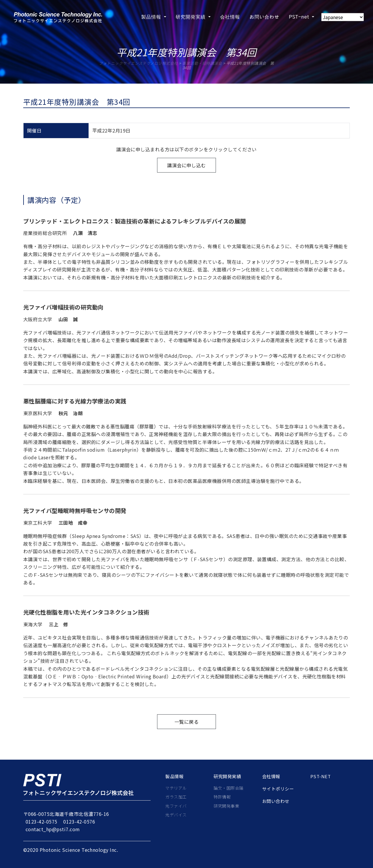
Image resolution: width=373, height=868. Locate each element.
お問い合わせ (276, 801)
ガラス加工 (176, 797)
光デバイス (176, 815)
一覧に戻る (186, 722)
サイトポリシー (278, 789)
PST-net (320, 776)
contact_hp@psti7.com (53, 829)
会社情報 (271, 776)
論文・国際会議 (228, 788)
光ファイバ (176, 806)
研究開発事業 (226, 806)
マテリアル (176, 788)
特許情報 (222, 797)
